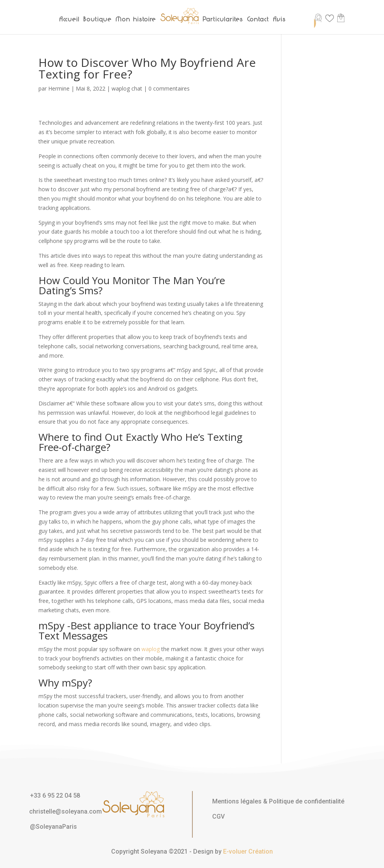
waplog (151, 649)
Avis (280, 19)
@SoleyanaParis (53, 827)
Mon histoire (136, 19)
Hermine (59, 88)
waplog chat (127, 88)
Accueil (70, 19)
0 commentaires (169, 88)
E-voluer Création (248, 851)
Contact (258, 19)
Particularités (223, 19)
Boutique (98, 19)
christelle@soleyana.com (65, 811)
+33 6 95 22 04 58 (55, 796)
